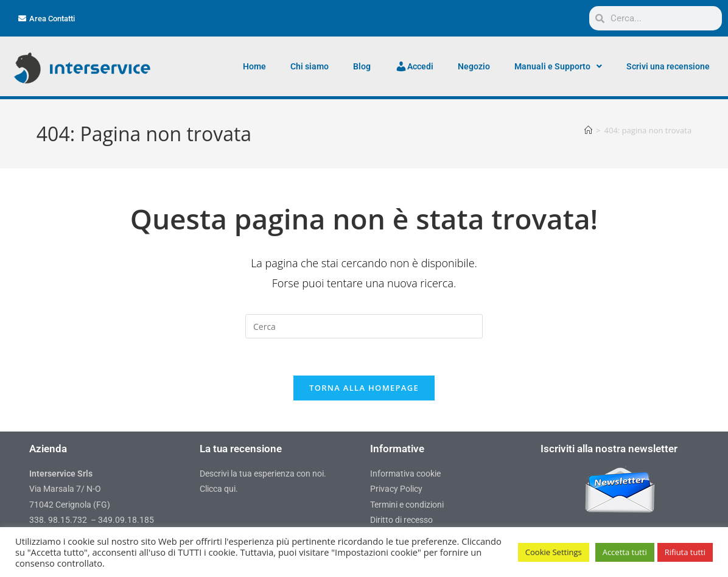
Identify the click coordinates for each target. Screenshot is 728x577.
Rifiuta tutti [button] (685, 552)
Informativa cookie (405, 474)
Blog (362, 66)
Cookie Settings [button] (554, 552)
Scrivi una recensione (668, 66)
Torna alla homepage (364, 388)
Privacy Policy (396, 489)
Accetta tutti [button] (625, 552)
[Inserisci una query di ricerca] (364, 326)
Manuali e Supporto (558, 66)
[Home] (588, 130)
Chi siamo (310, 66)
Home (254, 66)
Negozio (474, 66)
